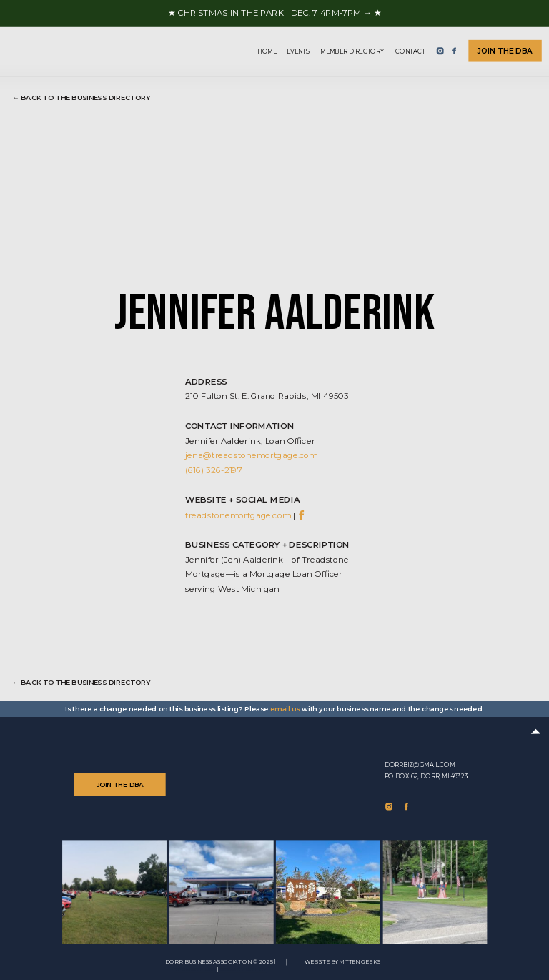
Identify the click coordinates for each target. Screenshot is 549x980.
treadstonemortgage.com (238, 515)
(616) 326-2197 (213, 470)
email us (285, 709)
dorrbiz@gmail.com (420, 765)
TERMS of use (195, 970)
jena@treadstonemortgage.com (251, 455)
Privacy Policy (243, 970)
